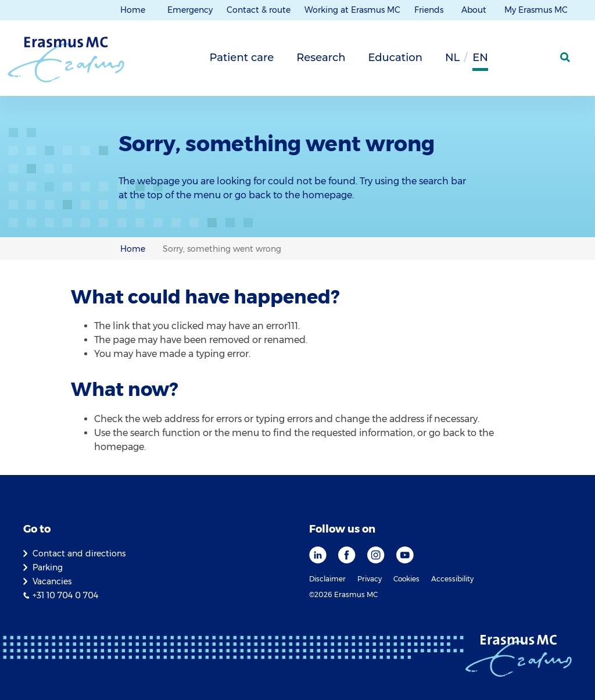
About (475, 10)
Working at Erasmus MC (352, 10)
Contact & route (259, 10)
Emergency (190, 10)
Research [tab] (321, 58)
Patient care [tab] (241, 58)
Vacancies (52, 581)
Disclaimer (327, 579)
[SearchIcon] (566, 58)
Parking (48, 567)
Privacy (370, 579)
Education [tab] (395, 58)
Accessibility (452, 579)
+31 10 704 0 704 (65, 595)
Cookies (406, 579)
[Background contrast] (508, 61)
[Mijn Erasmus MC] (537, 61)
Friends (430, 10)
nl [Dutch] (452, 58)
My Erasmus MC (537, 10)
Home (133, 10)
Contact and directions (79, 553)
